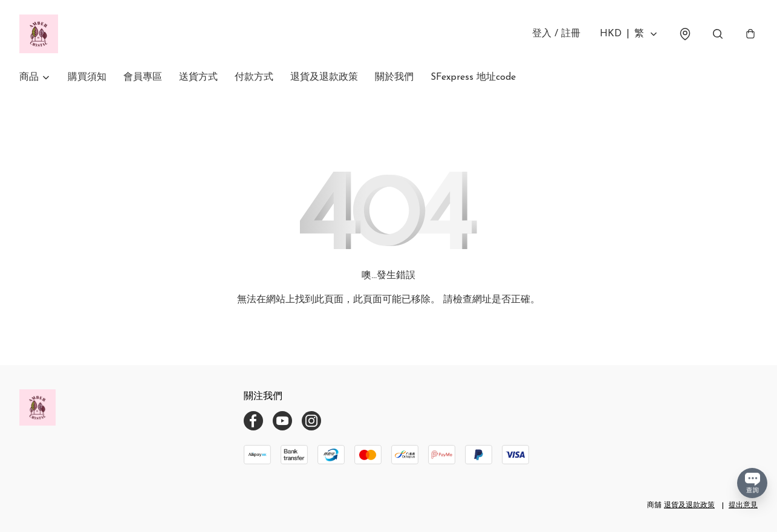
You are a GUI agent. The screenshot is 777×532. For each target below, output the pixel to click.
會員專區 (143, 77)
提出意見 (743, 505)
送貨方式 (198, 77)
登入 (556, 34)
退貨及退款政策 (324, 77)
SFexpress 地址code (473, 77)
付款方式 (254, 77)
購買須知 (87, 77)
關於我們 (394, 77)
